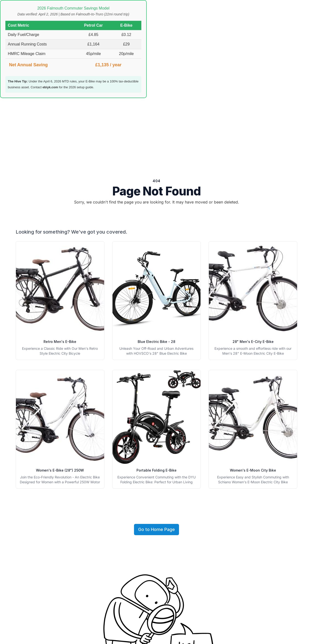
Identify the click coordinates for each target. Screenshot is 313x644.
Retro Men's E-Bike (60, 342)
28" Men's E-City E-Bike (253, 342)
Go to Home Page (156, 529)
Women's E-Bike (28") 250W (60, 470)
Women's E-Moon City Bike (253, 470)
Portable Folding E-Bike (156, 470)
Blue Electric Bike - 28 (156, 342)
